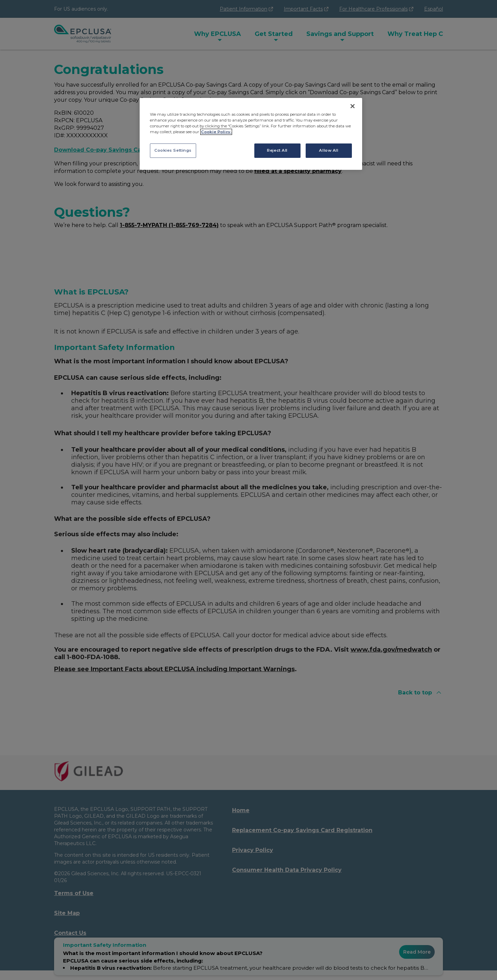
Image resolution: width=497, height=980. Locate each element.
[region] (251, 134)
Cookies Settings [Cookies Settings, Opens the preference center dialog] (173, 150)
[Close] (353, 106)
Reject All (277, 150)
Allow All (329, 150)
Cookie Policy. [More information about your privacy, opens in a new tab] (216, 132)
